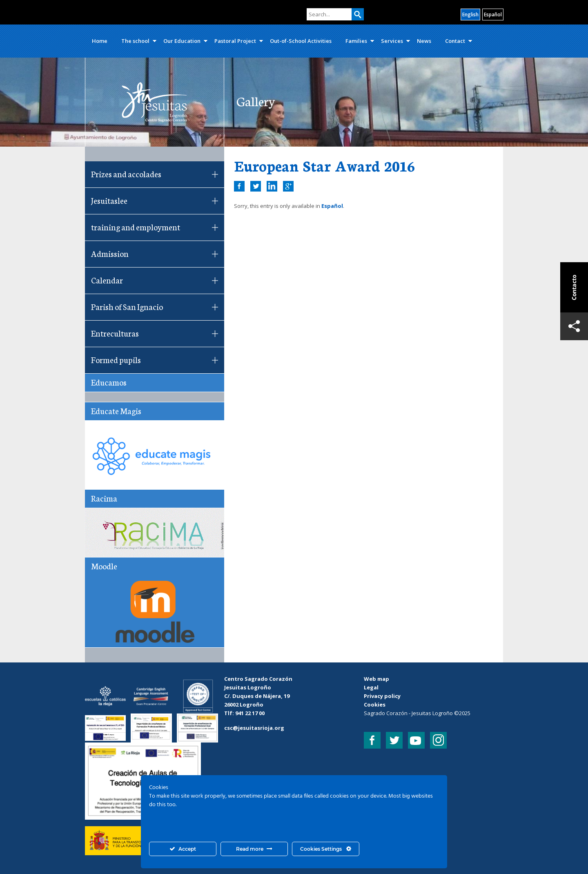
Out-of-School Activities (301, 41)
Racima (104, 498)
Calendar (107, 280)
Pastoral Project (235, 41)
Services (392, 41)
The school (135, 41)
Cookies (375, 705)
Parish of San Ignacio (127, 306)
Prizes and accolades (126, 174)
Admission (110, 253)
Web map (376, 679)
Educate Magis (116, 410)
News (424, 41)
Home (100, 41)
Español (332, 206)
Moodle (104, 566)
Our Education (182, 41)
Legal (371, 687)
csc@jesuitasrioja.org (254, 728)
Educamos (109, 382)
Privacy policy (382, 696)
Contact (455, 41)
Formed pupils (116, 359)
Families (356, 41)
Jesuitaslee (109, 200)
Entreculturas (115, 333)
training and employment (136, 227)
